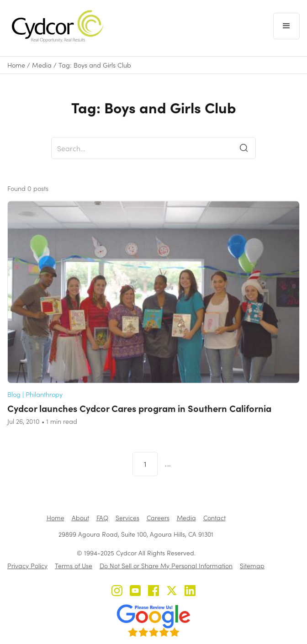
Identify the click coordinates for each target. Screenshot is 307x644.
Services (127, 518)
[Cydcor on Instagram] (117, 592)
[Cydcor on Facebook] (153, 592)
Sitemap (252, 566)
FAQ (102, 518)
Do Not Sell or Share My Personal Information (166, 566)
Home (16, 65)
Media (42, 65)
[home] (55, 26)
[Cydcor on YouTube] (135, 592)
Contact (214, 518)
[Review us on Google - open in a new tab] (153, 621)
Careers (158, 518)
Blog (14, 404)
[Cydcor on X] (172, 592)
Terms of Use (74, 566)
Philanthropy (44, 404)
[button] (286, 26)
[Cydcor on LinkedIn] (190, 592)
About (80, 518)
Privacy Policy (27, 566)
